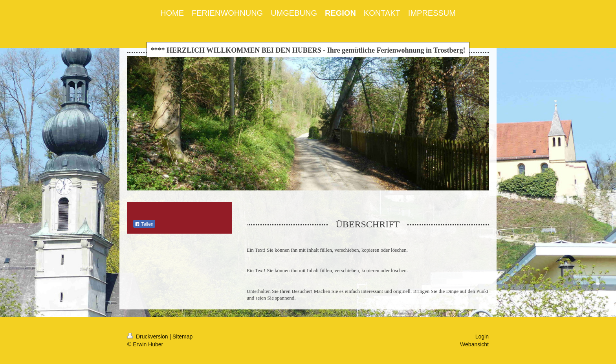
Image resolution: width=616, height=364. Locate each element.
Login (482, 337)
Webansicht (474, 344)
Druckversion (148, 337)
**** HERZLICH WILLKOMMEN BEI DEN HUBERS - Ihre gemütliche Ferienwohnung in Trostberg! (308, 50)
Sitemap (182, 337)
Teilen (144, 224)
